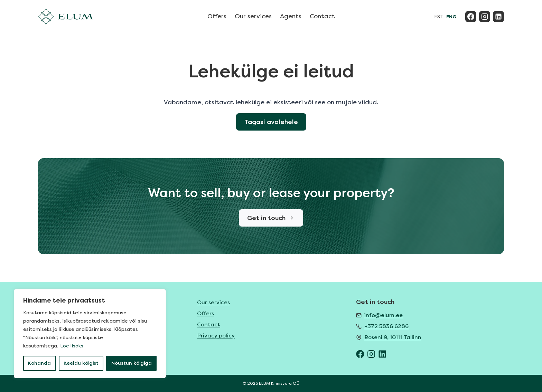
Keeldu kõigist (81, 363)
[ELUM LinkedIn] (382, 354)
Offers (217, 16)
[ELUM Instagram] (371, 354)
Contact (322, 16)
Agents (291, 16)
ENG (451, 17)
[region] (90, 334)
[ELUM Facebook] (360, 354)
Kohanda (39, 363)
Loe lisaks (72, 346)
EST (439, 17)
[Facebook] (471, 17)
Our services (253, 16)
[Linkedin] (498, 17)
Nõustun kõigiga (132, 363)
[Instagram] (485, 17)
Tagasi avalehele (271, 122)
